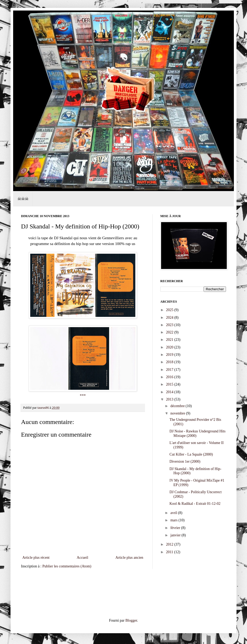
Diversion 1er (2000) (185, 461)
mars (174, 520)
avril (174, 513)
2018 (170, 362)
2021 (170, 340)
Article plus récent (36, 558)
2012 (170, 544)
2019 (170, 355)
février (176, 528)
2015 (170, 384)
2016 (170, 377)
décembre (178, 406)
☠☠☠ (23, 199)
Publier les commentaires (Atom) (67, 566)
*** (83, 395)
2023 (170, 325)
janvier (176, 535)
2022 (170, 332)
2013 (170, 399)
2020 (170, 347)
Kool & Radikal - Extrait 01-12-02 (195, 504)
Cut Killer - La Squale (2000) (191, 454)
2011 (170, 552)
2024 (170, 318)
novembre (178, 413)
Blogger (131, 620)
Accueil (83, 558)
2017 (170, 370)
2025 (170, 310)
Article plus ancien (129, 558)
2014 (170, 392)
